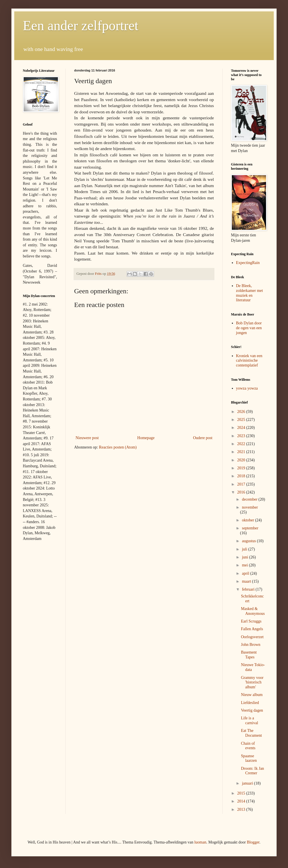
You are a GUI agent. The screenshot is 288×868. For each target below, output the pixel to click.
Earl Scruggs (251, 621)
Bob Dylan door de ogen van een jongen (249, 328)
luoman (200, 842)
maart (247, 581)
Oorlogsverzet (252, 637)
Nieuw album (252, 695)
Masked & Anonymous (253, 611)
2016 (242, 492)
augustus (249, 541)
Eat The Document (251, 733)
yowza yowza (247, 388)
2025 (242, 420)
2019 (242, 468)
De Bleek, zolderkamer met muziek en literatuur (250, 293)
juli (245, 549)
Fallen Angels (252, 629)
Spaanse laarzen (249, 758)
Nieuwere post (87, 438)
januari (248, 783)
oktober (248, 520)
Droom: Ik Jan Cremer (252, 771)
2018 (242, 476)
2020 (242, 460)
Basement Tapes (249, 655)
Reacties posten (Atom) (118, 447)
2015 (242, 793)
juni (245, 557)
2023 (242, 436)
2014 (242, 801)
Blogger (253, 842)
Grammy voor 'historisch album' (252, 682)
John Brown (251, 645)
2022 (242, 444)
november (250, 507)
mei (245, 565)
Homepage (146, 438)
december (250, 499)
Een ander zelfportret (81, 25)
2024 (242, 428)
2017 (242, 484)
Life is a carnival (250, 720)
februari (249, 589)
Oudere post (203, 438)
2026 (242, 412)
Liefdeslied (250, 703)
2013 (242, 809)
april (246, 573)
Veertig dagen (252, 710)
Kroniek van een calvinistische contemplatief (249, 361)
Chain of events (248, 746)
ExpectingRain (248, 263)
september (250, 528)
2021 (242, 452)
